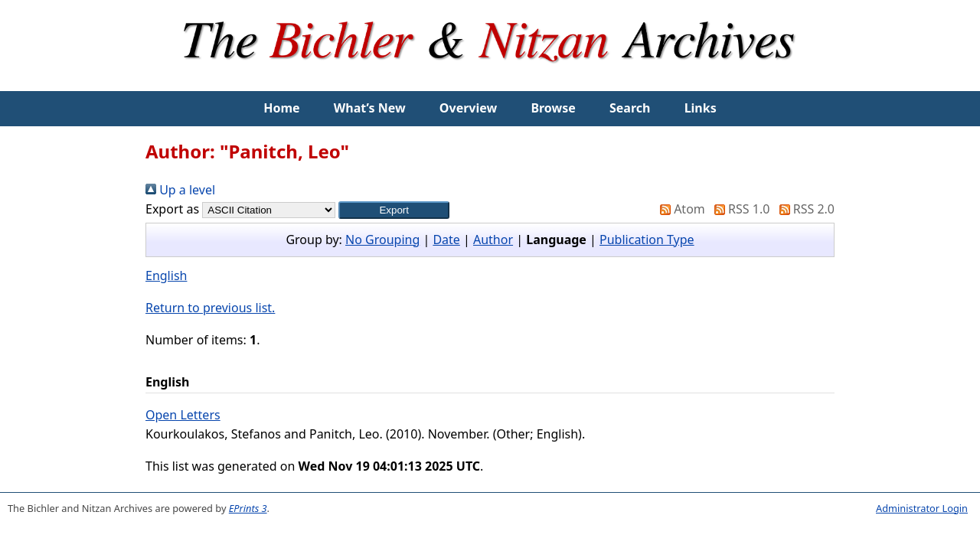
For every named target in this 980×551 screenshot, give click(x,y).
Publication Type (647, 240)
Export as (172, 209)
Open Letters (183, 415)
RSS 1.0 (739, 209)
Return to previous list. (210, 308)
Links (701, 108)
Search (630, 108)
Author (493, 240)
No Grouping (382, 240)
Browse (553, 108)
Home (281, 108)
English (166, 275)
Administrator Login (922, 508)
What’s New (370, 108)
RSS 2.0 (804, 209)
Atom (679, 209)
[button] (394, 210)
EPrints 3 (248, 508)
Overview (468, 108)
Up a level (180, 190)
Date (446, 240)
